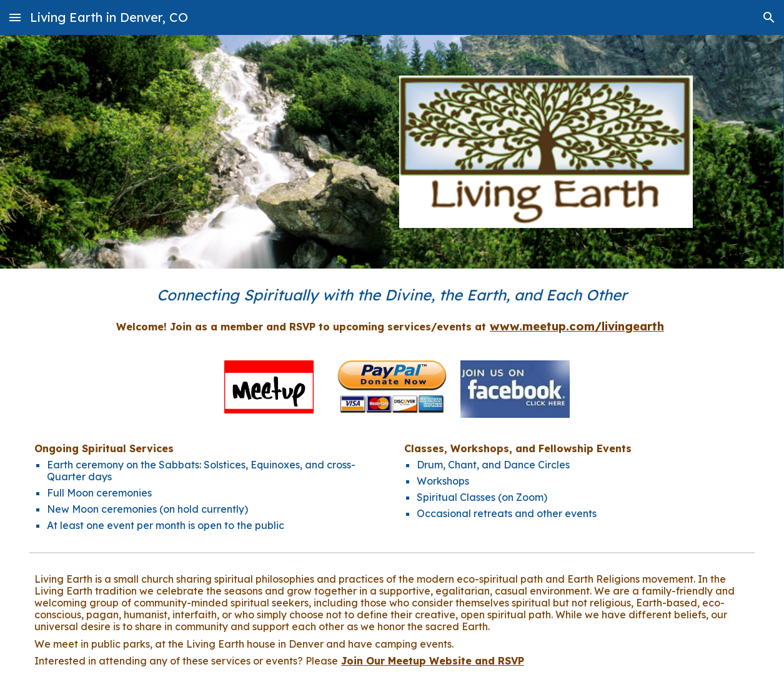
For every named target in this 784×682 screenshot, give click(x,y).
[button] (15, 17)
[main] (392, 295)
